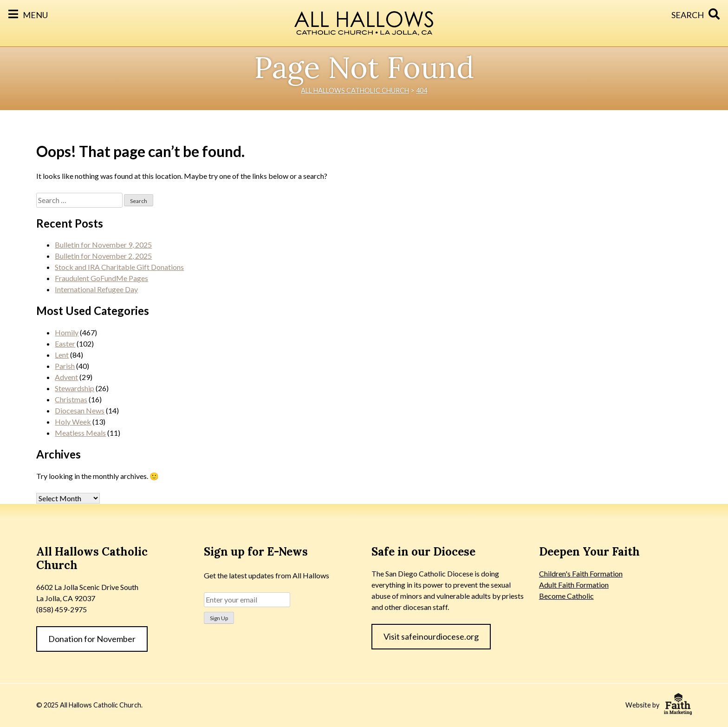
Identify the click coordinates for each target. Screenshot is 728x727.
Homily (67, 332)
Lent (62, 355)
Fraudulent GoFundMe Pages (101, 278)
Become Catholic (566, 596)
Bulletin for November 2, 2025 (103, 256)
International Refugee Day (96, 289)
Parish (65, 366)
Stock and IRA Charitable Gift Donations (119, 267)
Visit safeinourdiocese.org (431, 636)
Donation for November (92, 639)
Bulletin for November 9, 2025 (103, 245)
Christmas (71, 399)
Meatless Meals (80, 433)
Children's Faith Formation (581, 573)
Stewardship (75, 388)
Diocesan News (80, 410)
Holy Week (73, 422)
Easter (65, 344)
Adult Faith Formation (574, 585)
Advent (66, 377)
